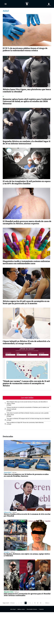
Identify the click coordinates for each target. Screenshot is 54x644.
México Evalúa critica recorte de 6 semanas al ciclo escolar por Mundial (27, 514)
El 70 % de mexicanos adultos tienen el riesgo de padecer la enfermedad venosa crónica (25, 49)
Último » (47, 602)
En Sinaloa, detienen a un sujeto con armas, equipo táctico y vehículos (27, 554)
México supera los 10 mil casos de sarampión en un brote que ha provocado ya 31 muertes (26, 301)
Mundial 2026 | (9, 591)
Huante (10, 404)
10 (35, 602)
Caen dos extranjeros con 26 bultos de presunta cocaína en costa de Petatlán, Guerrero (26, 474)
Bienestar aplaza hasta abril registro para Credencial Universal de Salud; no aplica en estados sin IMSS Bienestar (27, 100)
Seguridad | (8, 471)
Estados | (7, 551)
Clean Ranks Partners (32, 608)
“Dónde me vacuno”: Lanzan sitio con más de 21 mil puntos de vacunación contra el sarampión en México (26, 382)
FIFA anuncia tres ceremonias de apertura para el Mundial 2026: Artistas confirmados (27, 594)
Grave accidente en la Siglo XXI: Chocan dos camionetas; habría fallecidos (25, 421)
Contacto (41, 608)
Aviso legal (13, 608)
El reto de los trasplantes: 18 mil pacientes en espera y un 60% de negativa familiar (27, 181)
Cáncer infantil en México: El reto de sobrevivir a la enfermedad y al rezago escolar (26, 341)
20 (38, 602)
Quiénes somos (21, 608)
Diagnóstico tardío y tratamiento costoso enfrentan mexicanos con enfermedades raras (26, 261)
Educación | (8, 511)
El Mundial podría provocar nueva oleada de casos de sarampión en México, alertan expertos (27, 221)
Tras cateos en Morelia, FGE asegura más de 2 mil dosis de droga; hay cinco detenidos (28, 417)
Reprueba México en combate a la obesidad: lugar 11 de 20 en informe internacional (27, 141)
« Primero (12, 602)
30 (41, 602)
